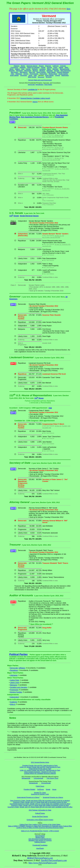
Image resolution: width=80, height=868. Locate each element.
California (56, 66)
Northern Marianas (63, 72)
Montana (42, 71)
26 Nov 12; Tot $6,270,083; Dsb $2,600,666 (53, 236)
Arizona (41, 66)
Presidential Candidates (40, 845)
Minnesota (19, 71)
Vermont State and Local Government (40, 80)
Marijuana (13, 685)
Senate (48, 789)
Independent (14, 697)
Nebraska (50, 71)
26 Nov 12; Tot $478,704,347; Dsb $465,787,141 (53, 148)
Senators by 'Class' (40, 793)
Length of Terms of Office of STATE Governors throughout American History (40, 828)
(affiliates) (22, 668)
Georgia (49, 67)
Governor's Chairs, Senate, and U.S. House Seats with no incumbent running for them (40, 802)
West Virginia (32, 77)
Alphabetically (26, 778)
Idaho (66, 67)
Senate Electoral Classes (29, 216)
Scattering (14, 702)
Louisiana (43, 69)
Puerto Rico (43, 74)
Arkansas (48, 66)
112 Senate (14, 216)
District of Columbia (33, 67)
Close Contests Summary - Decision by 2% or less (40, 772)
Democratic (14, 668)
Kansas (28, 69)
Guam (55, 67)
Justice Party (15, 680)
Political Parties (18, 654)
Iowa (23, 69)
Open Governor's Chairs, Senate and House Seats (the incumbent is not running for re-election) (40, 801)
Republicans (39, 84)
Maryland (55, 69)
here (68, 9)
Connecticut (14, 67)
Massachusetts (65, 69)
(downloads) (40, 848)
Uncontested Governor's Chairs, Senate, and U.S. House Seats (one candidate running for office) (40, 804)
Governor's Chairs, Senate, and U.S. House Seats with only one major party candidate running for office (40, 807)
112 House (39, 398)
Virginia (57, 75)
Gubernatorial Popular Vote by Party (40, 769)
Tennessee (24, 75)
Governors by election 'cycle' (40, 794)
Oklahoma (19, 74)
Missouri (35, 71)
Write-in (13, 704)
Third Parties (48, 84)
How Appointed (62, 115)
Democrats (31, 84)
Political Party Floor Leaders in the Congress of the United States (40, 824)
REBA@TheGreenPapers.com (40, 858)
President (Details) (30, 789)
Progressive (14, 690)
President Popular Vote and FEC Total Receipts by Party (40, 765)
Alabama (17, 66)
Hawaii (61, 67)
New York (32, 72)
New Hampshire (66, 71)
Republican (14, 670)
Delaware (23, 67)
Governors (41, 789)
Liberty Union (15, 683)
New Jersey (15, 72)
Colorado (63, 66)
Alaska (23, 66)
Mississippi (28, 71)
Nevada (57, 71)
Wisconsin (41, 77)
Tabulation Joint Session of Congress (40, 840)
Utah (35, 75)
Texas (30, 75)
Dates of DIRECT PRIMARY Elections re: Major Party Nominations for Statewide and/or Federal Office (40, 826)
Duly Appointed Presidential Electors (35, 117)
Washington (65, 75)
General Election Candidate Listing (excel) (35, 98)
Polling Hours (40, 786)
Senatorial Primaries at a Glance (53, 797)
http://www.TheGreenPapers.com (43, 863)
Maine (49, 69)
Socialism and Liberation (19, 687)
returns (35, 102)
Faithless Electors (40, 842)
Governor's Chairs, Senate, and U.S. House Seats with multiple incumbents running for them (40, 805)
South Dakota (14, 75)
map (50, 408)
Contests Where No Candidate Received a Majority (40, 773)
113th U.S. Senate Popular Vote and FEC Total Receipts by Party (40, 767)
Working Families (16, 692)
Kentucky (35, 69)
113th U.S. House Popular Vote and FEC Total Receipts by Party (40, 770)
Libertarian (14, 675)
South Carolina (63, 74)
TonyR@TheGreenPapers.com (54, 860)
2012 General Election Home (40, 762)
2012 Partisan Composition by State (40, 810)
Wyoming (49, 77)
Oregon (26, 74)
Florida (43, 67)
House (54, 789)
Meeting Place (15, 117)
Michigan (12, 71)
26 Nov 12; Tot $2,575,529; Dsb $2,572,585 (53, 159)
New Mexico (24, 72)
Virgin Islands (49, 75)
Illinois (12, 69)
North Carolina (41, 72)
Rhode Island (53, 74)
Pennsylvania (34, 74)
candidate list (33, 90)
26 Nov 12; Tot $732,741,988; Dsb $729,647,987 (53, 136)
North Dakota (51, 72)
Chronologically (38, 778)
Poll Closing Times (52, 778)
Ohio (13, 74)
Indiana (17, 69)
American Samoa (32, 66)
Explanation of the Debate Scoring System (40, 820)
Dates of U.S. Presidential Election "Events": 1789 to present (40, 831)
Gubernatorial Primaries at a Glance (28, 797)
